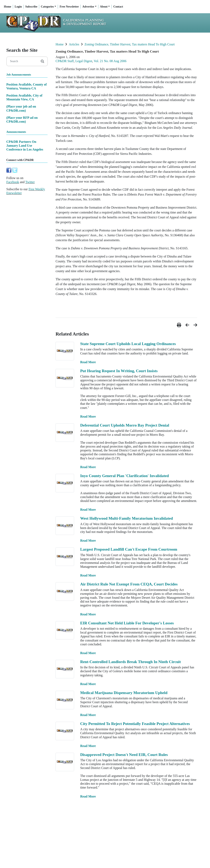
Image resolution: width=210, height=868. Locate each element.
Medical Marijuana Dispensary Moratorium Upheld (124, 693)
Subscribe (31, 7)
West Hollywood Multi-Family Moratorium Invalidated (127, 518)
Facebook (13, 182)
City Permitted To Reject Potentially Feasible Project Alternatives (135, 724)
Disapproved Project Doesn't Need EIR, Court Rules (124, 755)
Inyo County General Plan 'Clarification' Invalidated (124, 476)
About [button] (104, 7)
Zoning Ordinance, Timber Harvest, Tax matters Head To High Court (130, 44)
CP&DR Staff (65, 61)
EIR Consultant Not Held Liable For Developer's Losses (127, 623)
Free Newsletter (69, 7)
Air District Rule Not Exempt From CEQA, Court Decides (129, 584)
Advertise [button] (88, 7)
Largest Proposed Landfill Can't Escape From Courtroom (129, 549)
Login (18, 7)
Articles (74, 44)
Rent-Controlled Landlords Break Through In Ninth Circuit (131, 662)
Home (8, 7)
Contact (118, 7)
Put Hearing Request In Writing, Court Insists (119, 371)
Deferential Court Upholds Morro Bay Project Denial (125, 425)
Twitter (30, 182)
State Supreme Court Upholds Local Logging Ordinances (128, 344)
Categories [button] (47, 7)
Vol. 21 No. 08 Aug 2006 (110, 61)
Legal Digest (84, 61)
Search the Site (22, 50)
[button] (180, 325)
